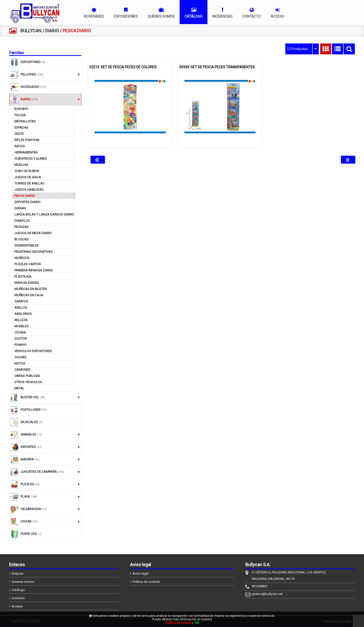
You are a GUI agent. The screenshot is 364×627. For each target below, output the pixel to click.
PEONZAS (21, 227)
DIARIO (52, 31)
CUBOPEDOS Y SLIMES (31, 159)
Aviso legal (140, 573)
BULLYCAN (31, 31)
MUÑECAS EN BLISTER (31, 289)
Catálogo (18, 590)
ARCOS (20, 146)
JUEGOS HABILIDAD (29, 190)
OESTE (19, 134)
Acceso (17, 606)
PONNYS (20, 345)
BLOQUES (21, 239)
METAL (19, 388)
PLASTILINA (23, 277)
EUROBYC (21, 109)
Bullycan (18, 573)
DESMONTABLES (27, 245)
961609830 (259, 586)
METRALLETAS (25, 121)
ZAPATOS (21, 301)
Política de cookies (146, 582)
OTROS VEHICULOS (28, 382)
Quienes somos (23, 582)
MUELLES (21, 165)
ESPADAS (21, 128)
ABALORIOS (23, 314)
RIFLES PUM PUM (27, 140)
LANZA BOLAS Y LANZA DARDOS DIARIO (44, 214)
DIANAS (20, 208)
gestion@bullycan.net (267, 594)
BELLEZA (21, 320)
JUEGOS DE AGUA (28, 177)
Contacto (18, 598)
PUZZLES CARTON (28, 264)
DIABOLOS (22, 221)
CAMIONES (22, 370)
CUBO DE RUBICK (27, 171)
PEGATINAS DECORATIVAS (33, 252)
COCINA (20, 332)
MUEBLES (21, 326)
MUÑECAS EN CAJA (29, 295)
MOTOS (20, 363)
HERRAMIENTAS (26, 152)
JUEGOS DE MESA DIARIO (33, 233)
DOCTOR (21, 339)
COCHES (20, 357)
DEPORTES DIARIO (27, 202)
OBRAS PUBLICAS (27, 376)
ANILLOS (21, 308)
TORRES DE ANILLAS (29, 183)
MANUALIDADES (27, 283)
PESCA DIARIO (25, 196)
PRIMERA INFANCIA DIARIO (34, 270)
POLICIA (20, 115)
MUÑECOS (22, 258)
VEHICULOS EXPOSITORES (33, 351)
